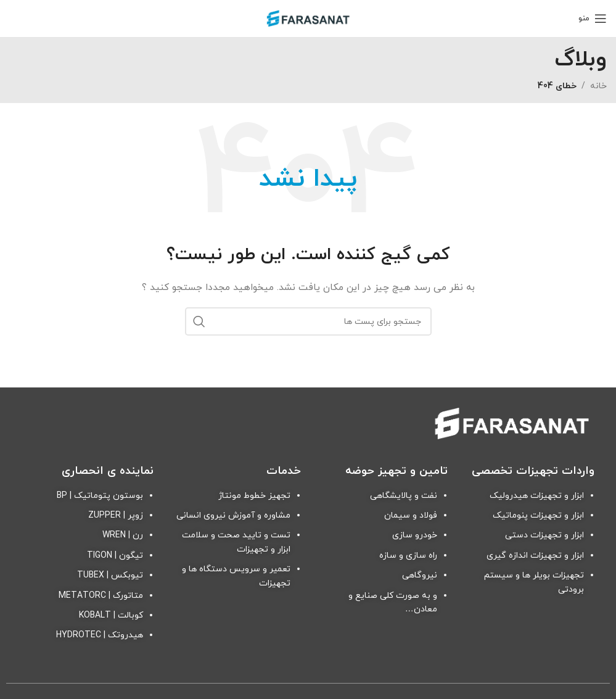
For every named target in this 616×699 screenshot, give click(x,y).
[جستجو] (308, 321)
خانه (598, 86)
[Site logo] (308, 18)
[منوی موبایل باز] (593, 19)
